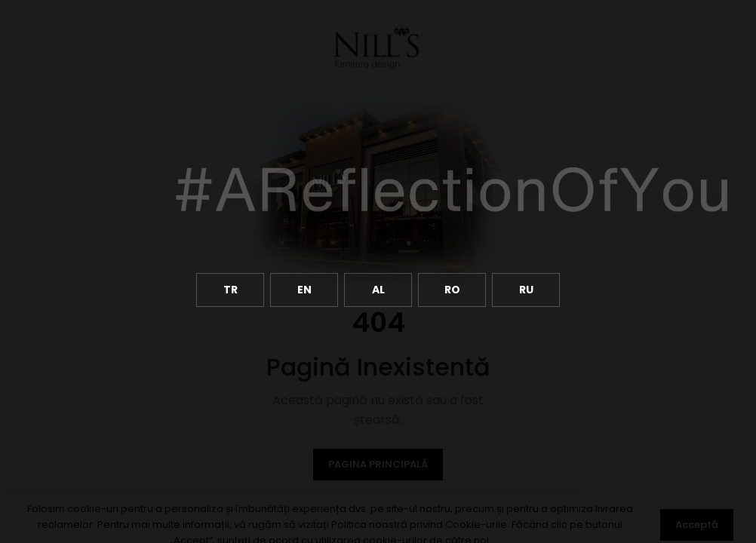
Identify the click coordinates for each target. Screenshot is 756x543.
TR (230, 290)
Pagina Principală (378, 464)
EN (304, 290)
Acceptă (697, 525)
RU (526, 290)
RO (452, 290)
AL (378, 290)
